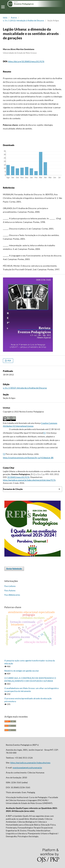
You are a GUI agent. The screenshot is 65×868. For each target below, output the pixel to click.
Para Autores (10, 591)
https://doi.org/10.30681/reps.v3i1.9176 (26, 61)
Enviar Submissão (14, 569)
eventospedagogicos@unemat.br (27, 768)
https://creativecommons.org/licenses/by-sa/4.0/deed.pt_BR (28, 458)
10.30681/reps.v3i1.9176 (18, 477)
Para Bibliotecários (12, 595)
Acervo (14, 18)
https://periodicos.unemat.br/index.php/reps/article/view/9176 (29, 480)
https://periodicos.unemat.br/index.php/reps (30, 763)
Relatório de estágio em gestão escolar (22, 671)
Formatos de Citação (13, 489)
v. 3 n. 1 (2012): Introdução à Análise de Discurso (23, 21)
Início (5, 18)
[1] (45, 433)
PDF (9, 361)
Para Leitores (10, 586)
